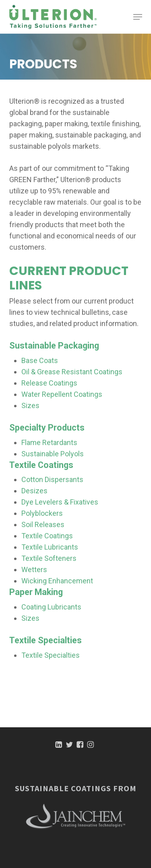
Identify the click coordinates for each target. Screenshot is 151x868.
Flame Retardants (49, 442)
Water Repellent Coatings (62, 394)
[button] (138, 17)
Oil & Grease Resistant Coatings (72, 372)
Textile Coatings (47, 536)
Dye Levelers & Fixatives (60, 502)
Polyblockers (42, 513)
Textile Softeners (49, 558)
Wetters (34, 569)
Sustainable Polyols (53, 454)
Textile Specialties (51, 655)
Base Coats (40, 360)
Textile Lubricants (50, 547)
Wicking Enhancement (57, 581)
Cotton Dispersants (52, 479)
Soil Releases (43, 524)
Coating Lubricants (51, 607)
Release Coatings (49, 383)
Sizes (30, 405)
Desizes (34, 491)
